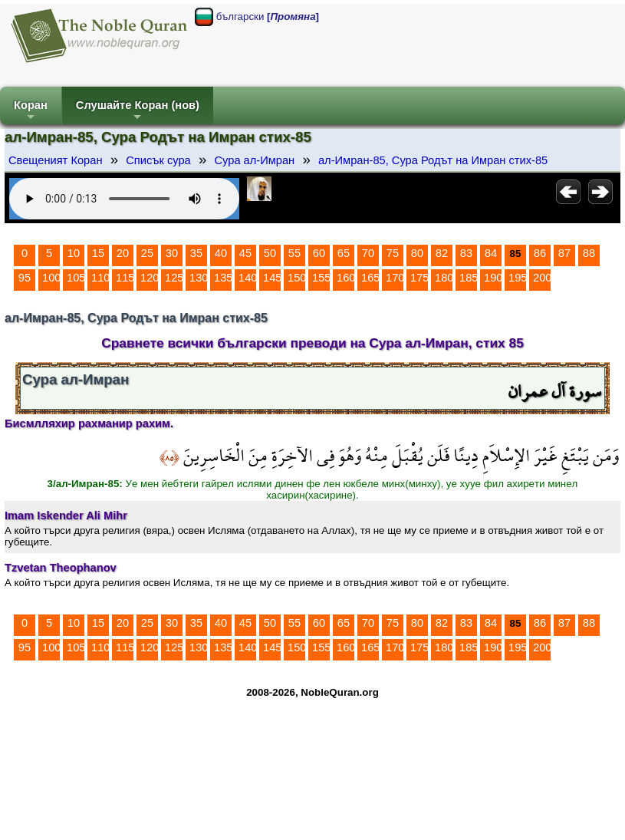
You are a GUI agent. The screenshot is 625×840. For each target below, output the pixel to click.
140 (248, 278)
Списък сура (158, 160)
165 (370, 278)
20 (123, 253)
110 (100, 278)
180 (444, 278)
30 (172, 253)
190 (493, 278)
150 (297, 278)
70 (368, 253)
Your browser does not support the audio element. (124, 199)
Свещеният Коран (56, 160)
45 (245, 253)
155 (321, 278)
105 (76, 278)
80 (417, 253)
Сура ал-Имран (254, 160)
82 (442, 253)
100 (51, 278)
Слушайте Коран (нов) (138, 112)
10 (74, 253)
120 (150, 278)
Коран (31, 112)
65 (344, 253)
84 (491, 253)
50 (270, 253)
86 (540, 253)
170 (395, 278)
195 (518, 278)
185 (469, 278)
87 (564, 253)
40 (221, 253)
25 (147, 253)
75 (393, 253)
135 (223, 278)
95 (25, 278)
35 (196, 253)
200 (542, 278)
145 (272, 278)
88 (589, 253)
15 (98, 253)
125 (174, 278)
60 (319, 253)
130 (199, 278)
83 (466, 253)
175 (419, 278)
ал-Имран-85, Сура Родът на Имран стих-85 (433, 160)
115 (125, 278)
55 (294, 253)
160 (346, 278)
